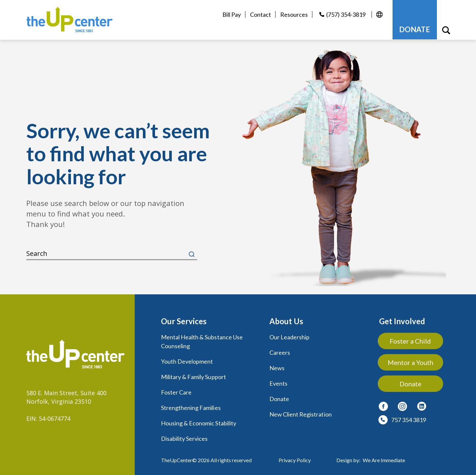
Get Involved (402, 321)
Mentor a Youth (411, 362)
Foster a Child (411, 341)
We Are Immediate (384, 457)
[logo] (70, 20)
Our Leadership (290, 337)
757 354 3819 (409, 419)
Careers (280, 352)
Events (278, 382)
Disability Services (184, 436)
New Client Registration (301, 412)
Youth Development (187, 360)
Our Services (184, 321)
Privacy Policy (295, 457)
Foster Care (176, 391)
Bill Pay (232, 14)
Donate (279, 397)
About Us (286, 321)
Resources (294, 14)
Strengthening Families (191, 406)
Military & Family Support (193, 375)
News (277, 367)
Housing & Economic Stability (199, 421)
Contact (261, 14)
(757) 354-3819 (346, 14)
